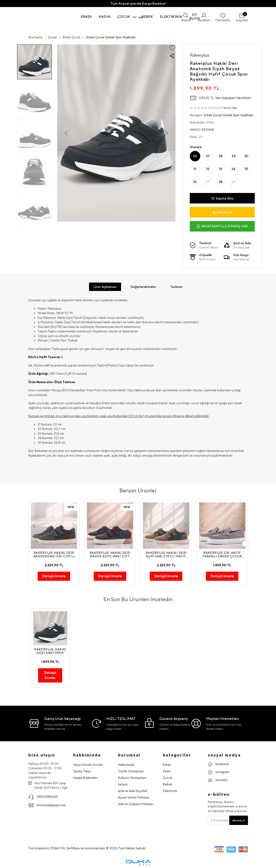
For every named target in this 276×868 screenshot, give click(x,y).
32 (208, 169)
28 (221, 156)
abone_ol (239, 820)
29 (234, 156)
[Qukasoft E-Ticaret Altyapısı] (138, 863)
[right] (248, 544)
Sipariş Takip (82, 772)
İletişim (123, 785)
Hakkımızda (126, 765)
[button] (86, 17)
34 (233, 169)
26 (195, 156)
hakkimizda (87, 755)
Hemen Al (222, 212)
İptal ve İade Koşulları (133, 791)
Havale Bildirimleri (85, 778)
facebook (218, 765)
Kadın (167, 772)
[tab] (104, 287)
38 (221, 182)
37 (208, 182)
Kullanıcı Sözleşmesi (132, 778)
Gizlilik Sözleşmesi (131, 772)
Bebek (168, 785)
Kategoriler (177, 755)
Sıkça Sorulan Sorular (88, 765)
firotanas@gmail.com (47, 806)
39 (233, 182)
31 (195, 169)
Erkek (167, 765)
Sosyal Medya (224, 755)
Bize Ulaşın (42, 755)
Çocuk (168, 778)
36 (195, 182)
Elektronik (170, 791)
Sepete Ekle (222, 198)
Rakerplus (200, 55)
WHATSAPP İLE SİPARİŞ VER (222, 226)
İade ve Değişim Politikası (136, 804)
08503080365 (43, 797)
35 (246, 169)
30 (246, 156)
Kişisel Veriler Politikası (134, 798)
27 (208, 156)
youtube (218, 781)
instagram (219, 773)
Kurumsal (129, 755)
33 (221, 169)
